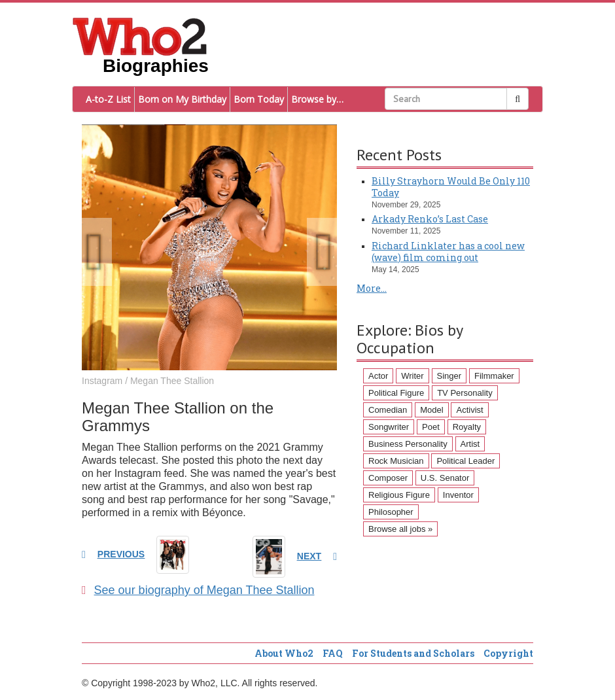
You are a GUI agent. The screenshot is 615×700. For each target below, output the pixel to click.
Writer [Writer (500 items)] (412, 376)
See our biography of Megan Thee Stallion (198, 590)
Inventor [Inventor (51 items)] (458, 495)
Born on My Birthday (182, 99)
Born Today (259, 99)
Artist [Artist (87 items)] (470, 444)
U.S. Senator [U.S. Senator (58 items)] (445, 478)
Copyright (508, 653)
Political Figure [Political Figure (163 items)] (396, 393)
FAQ (333, 653)
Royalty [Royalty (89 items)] (467, 427)
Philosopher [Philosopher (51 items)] (391, 512)
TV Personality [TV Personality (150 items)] (465, 393)
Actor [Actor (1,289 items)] (378, 376)
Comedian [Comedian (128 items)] (388, 410)
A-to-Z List (108, 99)
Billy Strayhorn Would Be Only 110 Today (451, 187)
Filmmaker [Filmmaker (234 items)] (494, 376)
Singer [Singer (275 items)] (449, 376)
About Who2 (284, 653)
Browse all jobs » (400, 529)
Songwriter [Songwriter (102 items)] (389, 427)
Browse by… (317, 99)
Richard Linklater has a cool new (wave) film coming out (448, 252)
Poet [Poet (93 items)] (431, 427)
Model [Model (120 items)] (431, 410)
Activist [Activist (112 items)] (469, 410)
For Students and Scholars (413, 653)
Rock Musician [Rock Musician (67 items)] (396, 461)
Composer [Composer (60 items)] (388, 478)
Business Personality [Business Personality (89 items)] (408, 444)
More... (372, 288)
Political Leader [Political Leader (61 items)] (466, 461)
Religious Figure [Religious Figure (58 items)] (399, 495)
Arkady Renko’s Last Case (430, 219)
